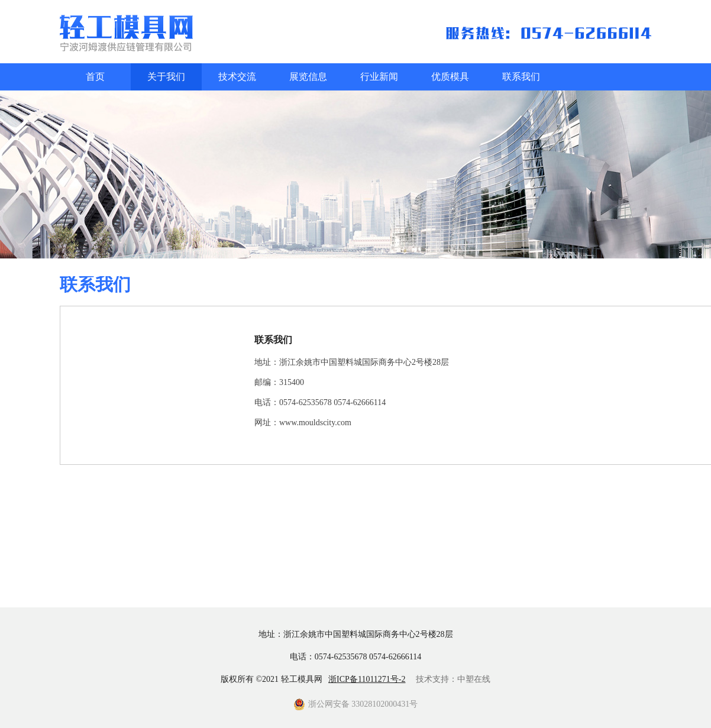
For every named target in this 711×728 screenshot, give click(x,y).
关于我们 (166, 77)
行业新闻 (379, 77)
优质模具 (450, 77)
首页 (95, 77)
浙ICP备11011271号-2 (367, 679)
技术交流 (237, 77)
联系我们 (521, 77)
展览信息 (308, 77)
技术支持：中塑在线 (453, 679)
